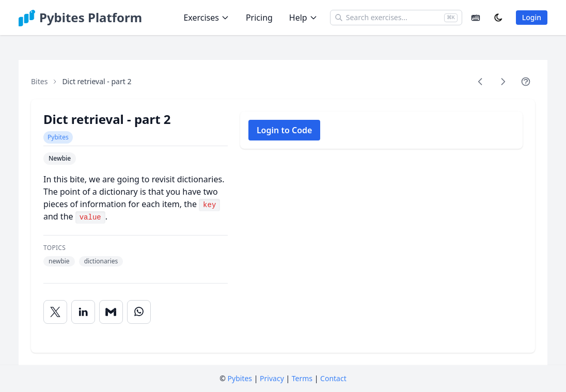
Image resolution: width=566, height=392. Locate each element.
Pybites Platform (91, 18)
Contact (333, 378)
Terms (302, 378)
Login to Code (285, 130)
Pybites (58, 137)
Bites (39, 81)
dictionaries (101, 261)
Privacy (272, 378)
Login (532, 17)
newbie (59, 261)
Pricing (259, 18)
